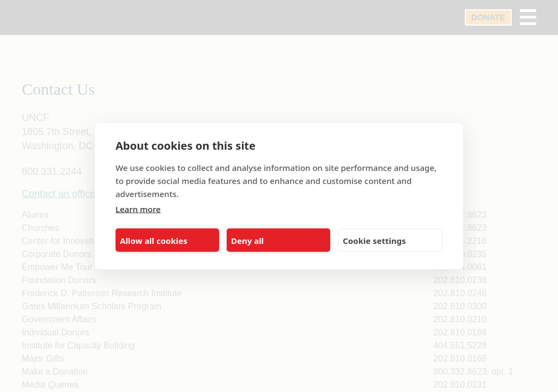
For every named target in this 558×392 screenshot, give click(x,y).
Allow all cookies (154, 240)
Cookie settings (374, 240)
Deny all (247, 240)
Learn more (138, 209)
